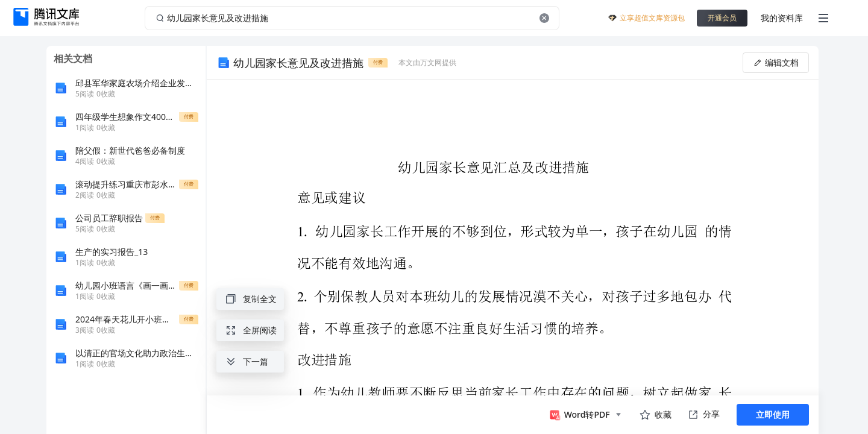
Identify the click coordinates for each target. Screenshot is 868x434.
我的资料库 (782, 18)
